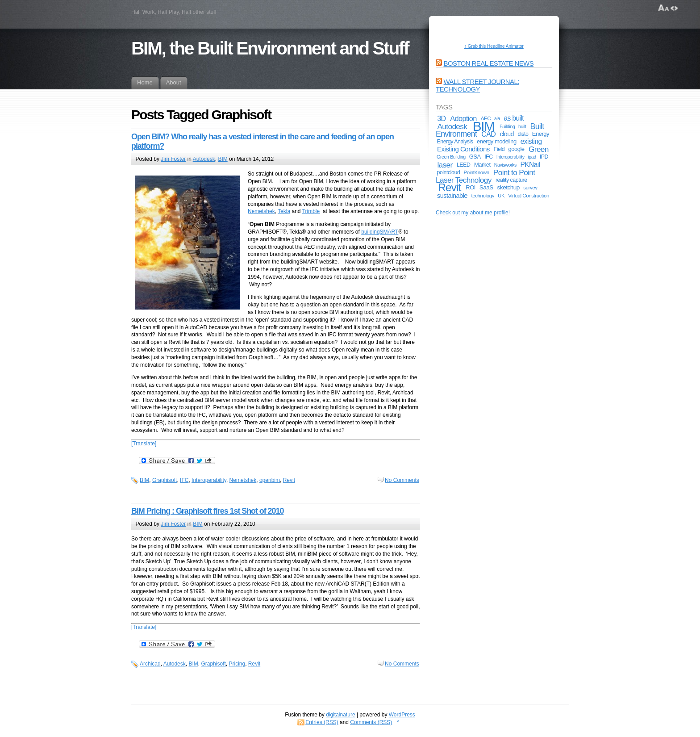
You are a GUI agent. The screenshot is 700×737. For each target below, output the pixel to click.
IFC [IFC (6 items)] (489, 157)
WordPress (402, 715)
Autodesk (204, 159)
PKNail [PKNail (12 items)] (530, 165)
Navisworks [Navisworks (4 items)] (505, 165)
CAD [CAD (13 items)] (488, 134)
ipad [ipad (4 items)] (532, 157)
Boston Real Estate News (489, 63)
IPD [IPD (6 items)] (544, 157)
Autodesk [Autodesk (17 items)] (452, 126)
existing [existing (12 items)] (531, 141)
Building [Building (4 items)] (507, 126)
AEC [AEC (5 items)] (486, 118)
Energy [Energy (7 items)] (541, 134)
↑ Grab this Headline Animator (494, 46)
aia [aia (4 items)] (497, 118)
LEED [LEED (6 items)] (464, 165)
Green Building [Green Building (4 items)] (451, 157)
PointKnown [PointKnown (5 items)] (476, 172)
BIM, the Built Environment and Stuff (270, 48)
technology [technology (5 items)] (483, 195)
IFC (184, 480)
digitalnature (340, 715)
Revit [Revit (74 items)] (449, 187)
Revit (289, 480)
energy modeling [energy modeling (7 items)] (497, 141)
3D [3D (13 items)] (441, 118)
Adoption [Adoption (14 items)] (463, 118)
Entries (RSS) (322, 722)
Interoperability (209, 480)
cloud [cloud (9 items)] (507, 134)
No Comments (402, 480)
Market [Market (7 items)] (482, 165)
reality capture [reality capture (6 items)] (511, 180)
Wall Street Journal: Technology (477, 85)
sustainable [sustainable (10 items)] (452, 196)
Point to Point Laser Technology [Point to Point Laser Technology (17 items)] (485, 176)
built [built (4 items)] (522, 126)
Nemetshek (261, 211)
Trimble (311, 211)
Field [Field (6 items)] (499, 149)
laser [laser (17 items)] (445, 165)
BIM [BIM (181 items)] (484, 126)
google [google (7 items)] (517, 149)
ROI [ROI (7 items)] (471, 187)
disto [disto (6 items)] (523, 134)
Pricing (237, 664)
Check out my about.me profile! (473, 213)
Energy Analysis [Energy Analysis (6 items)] (455, 142)
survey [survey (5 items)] (530, 187)
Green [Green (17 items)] (539, 149)
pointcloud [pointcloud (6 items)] (448, 172)
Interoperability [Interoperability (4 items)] (510, 157)
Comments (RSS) (371, 722)
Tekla (284, 211)
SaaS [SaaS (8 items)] (486, 187)
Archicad (150, 664)
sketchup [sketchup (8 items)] (508, 187)
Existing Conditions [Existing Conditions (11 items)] (463, 149)
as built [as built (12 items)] (514, 118)
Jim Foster (173, 159)
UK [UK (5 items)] (501, 195)
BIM (223, 159)
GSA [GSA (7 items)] (475, 157)
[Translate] (144, 444)
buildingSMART (380, 232)
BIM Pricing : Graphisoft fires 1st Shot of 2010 (207, 511)
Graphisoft (165, 480)
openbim (270, 480)
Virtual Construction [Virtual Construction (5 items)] (529, 195)
